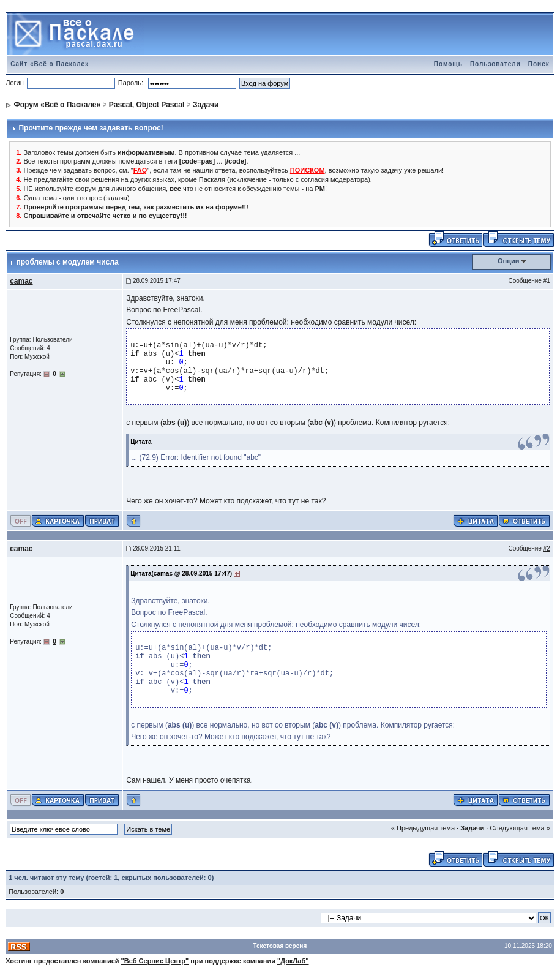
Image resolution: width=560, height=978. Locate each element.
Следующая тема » (520, 828)
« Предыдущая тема (423, 828)
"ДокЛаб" (293, 961)
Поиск (539, 64)
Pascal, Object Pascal (147, 105)
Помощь (448, 64)
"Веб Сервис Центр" (155, 961)
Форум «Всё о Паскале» (58, 105)
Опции (509, 261)
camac (21, 281)
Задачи (206, 105)
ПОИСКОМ (308, 170)
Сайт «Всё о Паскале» (50, 64)
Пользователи (495, 64)
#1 (547, 281)
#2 (547, 548)
